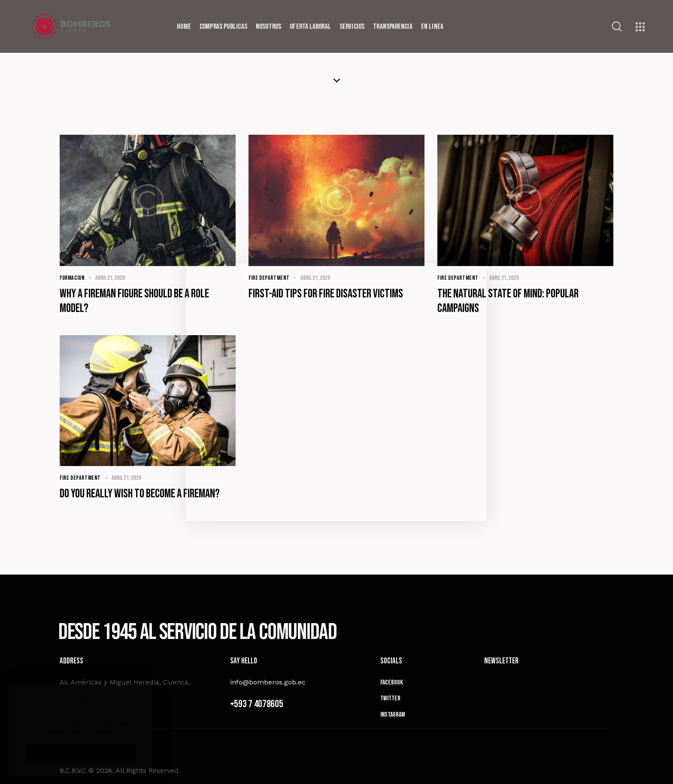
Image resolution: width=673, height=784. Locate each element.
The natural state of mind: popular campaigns (508, 301)
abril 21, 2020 (110, 278)
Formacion (72, 278)
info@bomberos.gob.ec (268, 682)
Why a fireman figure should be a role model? (134, 301)
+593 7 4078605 (257, 704)
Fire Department (269, 278)
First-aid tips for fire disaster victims (326, 294)
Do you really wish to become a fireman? (140, 494)
